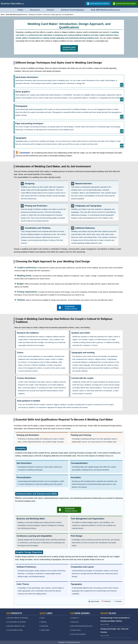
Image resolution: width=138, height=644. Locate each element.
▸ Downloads (44, 626)
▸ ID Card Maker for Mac (14, 630)
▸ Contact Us (74, 618)
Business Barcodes (11, 4)
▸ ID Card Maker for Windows (16, 622)
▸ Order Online (44, 630)
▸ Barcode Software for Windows (17, 618)
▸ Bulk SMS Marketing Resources (81, 626)
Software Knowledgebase (73, 10)
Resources (35, 10)
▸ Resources (74, 622)
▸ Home (42, 618)
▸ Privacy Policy (75, 630)
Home (20, 10)
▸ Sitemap (43, 622)
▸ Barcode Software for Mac (16, 626)
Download (69, 307)
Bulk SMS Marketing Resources (106, 10)
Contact (50, 10)
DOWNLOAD (69, 48)
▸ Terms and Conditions (78, 634)
